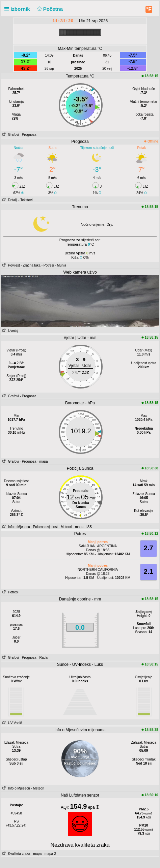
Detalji (9, 200)
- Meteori (65, 527)
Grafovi (10, 135)
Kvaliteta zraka (16, 854)
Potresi (10, 592)
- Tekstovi (25, 200)
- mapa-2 (49, 854)
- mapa (42, 461)
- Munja (61, 265)
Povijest (10, 265)
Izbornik (19, 9)
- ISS (88, 527)
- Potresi (48, 265)
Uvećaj (10, 331)
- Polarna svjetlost (44, 527)
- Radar (43, 658)
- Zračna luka (31, 265)
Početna (49, 9)
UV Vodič (11, 723)
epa (94, 807)
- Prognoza (28, 135)
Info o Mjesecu (15, 527)
